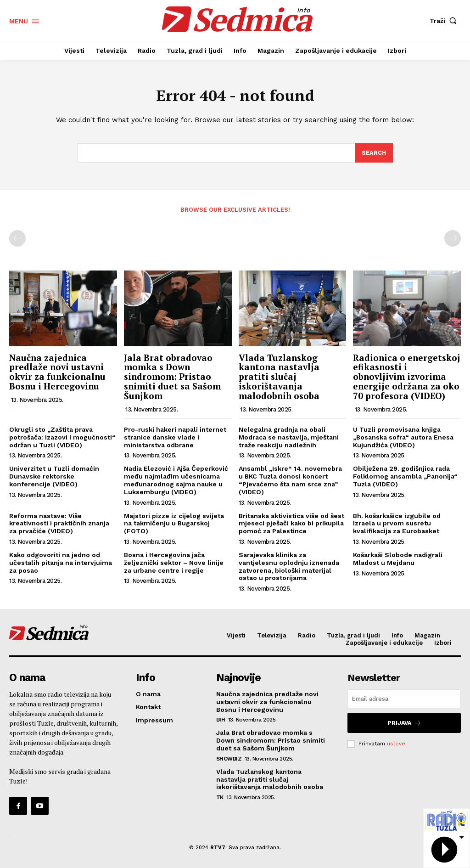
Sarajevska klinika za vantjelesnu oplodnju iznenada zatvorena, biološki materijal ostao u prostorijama (289, 568)
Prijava (404, 724)
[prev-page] (17, 240)
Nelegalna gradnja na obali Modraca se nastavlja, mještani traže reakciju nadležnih (289, 439)
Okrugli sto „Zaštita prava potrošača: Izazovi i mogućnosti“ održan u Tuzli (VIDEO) (62, 439)
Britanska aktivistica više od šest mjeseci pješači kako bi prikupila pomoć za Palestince (291, 524)
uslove (396, 744)
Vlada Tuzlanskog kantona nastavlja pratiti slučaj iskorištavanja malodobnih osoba (279, 378)
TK (220, 798)
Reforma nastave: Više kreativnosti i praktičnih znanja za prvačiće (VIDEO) (59, 524)
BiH (221, 721)
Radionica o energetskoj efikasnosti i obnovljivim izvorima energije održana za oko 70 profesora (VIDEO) (407, 378)
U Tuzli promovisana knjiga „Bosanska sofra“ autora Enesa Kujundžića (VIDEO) (403, 439)
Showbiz (229, 760)
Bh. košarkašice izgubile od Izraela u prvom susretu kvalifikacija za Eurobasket (397, 524)
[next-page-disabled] (453, 240)
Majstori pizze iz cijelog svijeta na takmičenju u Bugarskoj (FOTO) (174, 524)
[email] (404, 700)
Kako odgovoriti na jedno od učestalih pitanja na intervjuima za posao (61, 564)
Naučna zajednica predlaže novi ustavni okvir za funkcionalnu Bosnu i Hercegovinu (57, 373)
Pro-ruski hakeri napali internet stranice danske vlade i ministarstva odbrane (175, 439)
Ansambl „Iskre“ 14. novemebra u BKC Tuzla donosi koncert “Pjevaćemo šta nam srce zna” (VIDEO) (290, 481)
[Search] (374, 154)
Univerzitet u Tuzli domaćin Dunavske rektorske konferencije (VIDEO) (54, 478)
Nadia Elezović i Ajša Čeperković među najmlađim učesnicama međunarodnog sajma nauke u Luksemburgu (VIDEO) (176, 481)
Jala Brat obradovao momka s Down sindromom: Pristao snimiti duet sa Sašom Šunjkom (172, 378)
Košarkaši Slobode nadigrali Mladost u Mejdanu (398, 560)
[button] (445, 21)
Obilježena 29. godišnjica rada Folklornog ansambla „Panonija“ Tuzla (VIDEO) (405, 478)
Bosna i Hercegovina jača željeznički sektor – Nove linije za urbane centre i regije (174, 564)
